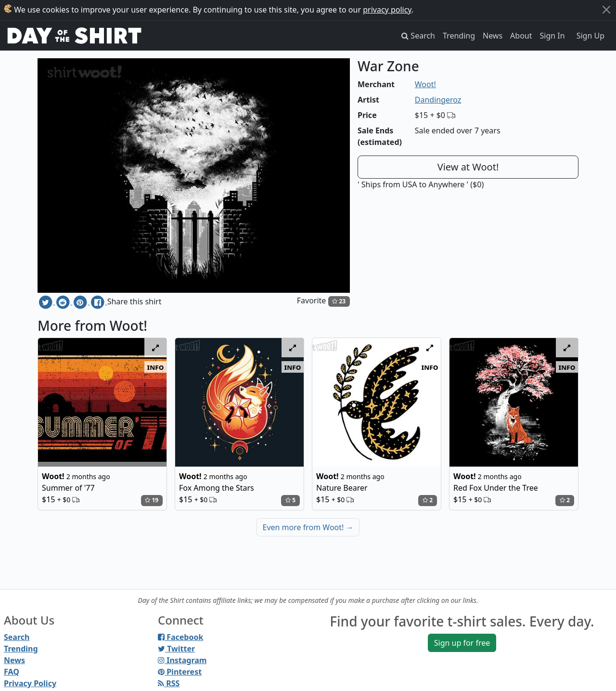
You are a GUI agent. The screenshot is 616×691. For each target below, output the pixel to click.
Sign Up (590, 36)
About (521, 36)
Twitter (176, 649)
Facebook (180, 637)
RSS (169, 683)
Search (17, 637)
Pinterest (180, 672)
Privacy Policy (30, 683)
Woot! (425, 84)
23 (339, 301)
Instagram (182, 660)
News (493, 36)
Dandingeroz (438, 100)
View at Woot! (468, 167)
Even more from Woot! (308, 527)
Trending (459, 36)
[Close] (606, 10)
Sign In (552, 36)
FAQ (12, 672)
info (156, 367)
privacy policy (387, 10)
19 (152, 500)
